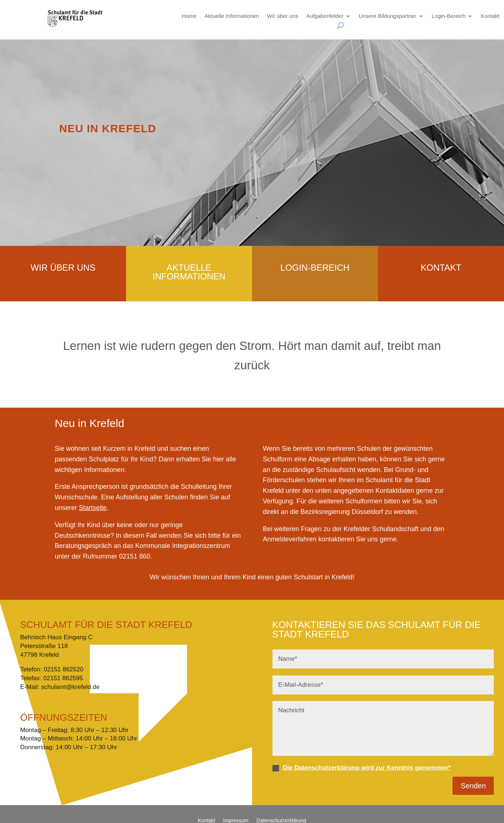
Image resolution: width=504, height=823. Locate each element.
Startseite (93, 508)
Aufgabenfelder (325, 16)
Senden (473, 786)
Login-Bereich (449, 16)
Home (189, 16)
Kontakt (490, 16)
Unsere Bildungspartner (387, 16)
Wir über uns (282, 16)
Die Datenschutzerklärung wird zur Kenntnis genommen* (366, 768)
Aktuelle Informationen (232, 16)
